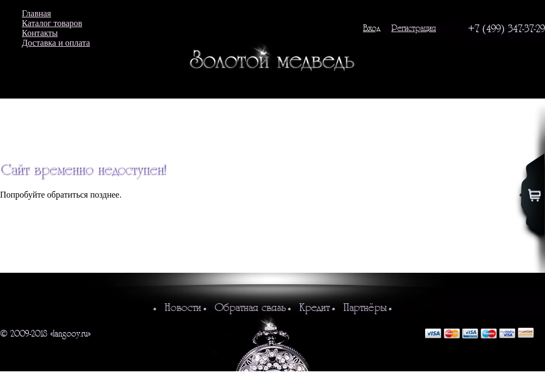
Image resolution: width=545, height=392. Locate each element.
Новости (183, 308)
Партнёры (365, 308)
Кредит (314, 308)
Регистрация (414, 28)
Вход (372, 28)
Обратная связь (250, 308)
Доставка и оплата (56, 43)
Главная (37, 13)
